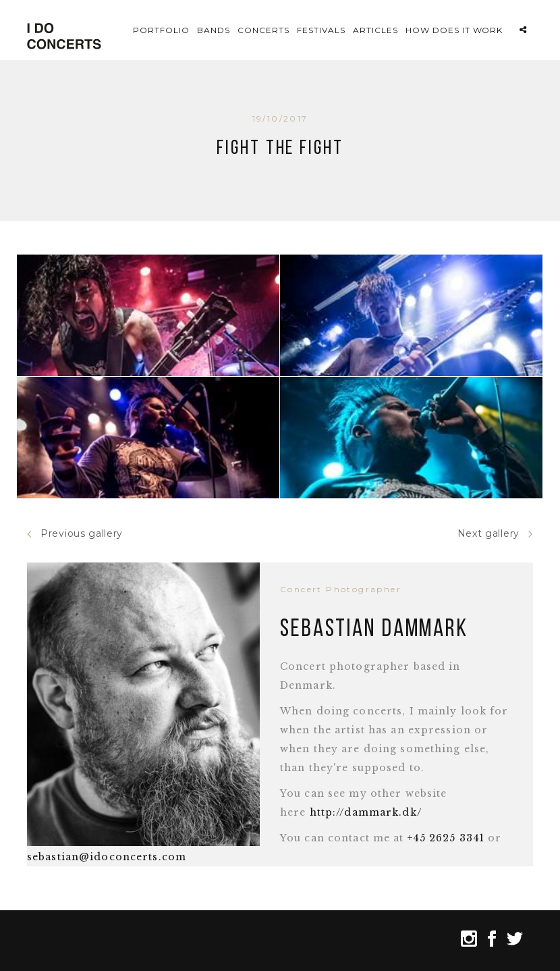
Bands (214, 30)
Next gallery (495, 534)
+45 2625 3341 (446, 838)
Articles (375, 30)
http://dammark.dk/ (366, 812)
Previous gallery (75, 534)
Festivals (321, 30)
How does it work (454, 30)
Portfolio (161, 30)
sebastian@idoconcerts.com (107, 857)
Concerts (263, 30)
